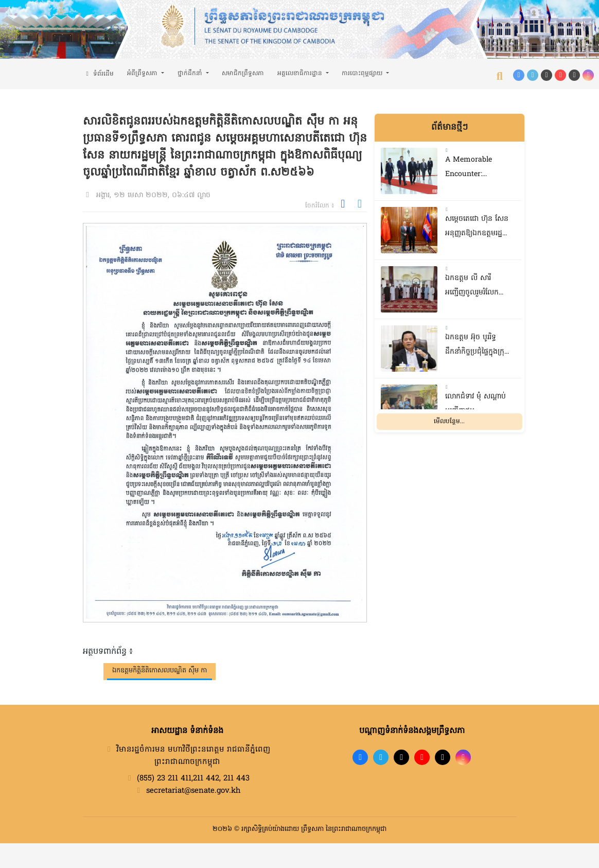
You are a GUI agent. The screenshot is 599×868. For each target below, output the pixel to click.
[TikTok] (547, 75)
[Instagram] (588, 75)
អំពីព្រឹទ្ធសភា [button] (143, 74)
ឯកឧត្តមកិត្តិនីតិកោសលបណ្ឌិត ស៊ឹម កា (160, 671)
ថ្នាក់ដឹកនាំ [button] (191, 74)
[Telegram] (533, 75)
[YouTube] (560, 75)
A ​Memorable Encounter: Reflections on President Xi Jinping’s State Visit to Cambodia (476, 169)
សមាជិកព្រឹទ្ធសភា (243, 74)
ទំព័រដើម (99, 74)
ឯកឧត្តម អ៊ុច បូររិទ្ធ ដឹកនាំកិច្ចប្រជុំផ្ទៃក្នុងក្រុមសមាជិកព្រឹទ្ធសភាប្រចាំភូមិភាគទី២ (477, 346)
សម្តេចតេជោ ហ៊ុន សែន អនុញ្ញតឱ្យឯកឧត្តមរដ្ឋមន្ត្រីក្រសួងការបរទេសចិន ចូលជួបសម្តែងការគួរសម (479, 228)
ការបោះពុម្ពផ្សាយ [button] (363, 74)
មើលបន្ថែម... (449, 422)
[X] (443, 757)
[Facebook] (519, 75)
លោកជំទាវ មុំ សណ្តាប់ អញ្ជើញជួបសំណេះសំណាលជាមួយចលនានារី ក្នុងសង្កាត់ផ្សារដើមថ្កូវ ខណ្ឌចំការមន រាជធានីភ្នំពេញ (479, 405)
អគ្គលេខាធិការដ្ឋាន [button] (301, 74)
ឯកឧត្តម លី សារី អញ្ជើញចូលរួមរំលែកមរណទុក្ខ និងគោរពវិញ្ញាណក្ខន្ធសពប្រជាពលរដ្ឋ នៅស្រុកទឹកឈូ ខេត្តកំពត (475, 287)
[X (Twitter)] (574, 75)
